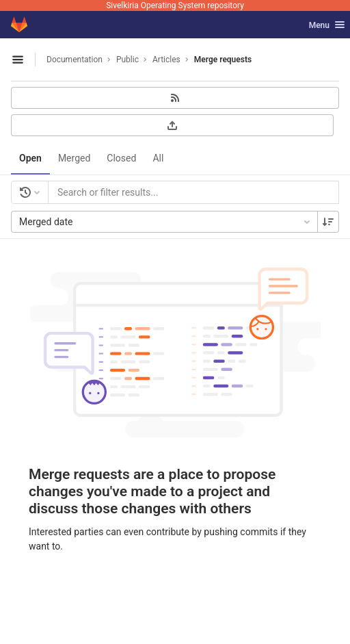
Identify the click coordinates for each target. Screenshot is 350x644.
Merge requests (223, 60)
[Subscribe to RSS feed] (175, 98)
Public (127, 60)
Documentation (75, 60)
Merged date (166, 222)
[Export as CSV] (172, 125)
